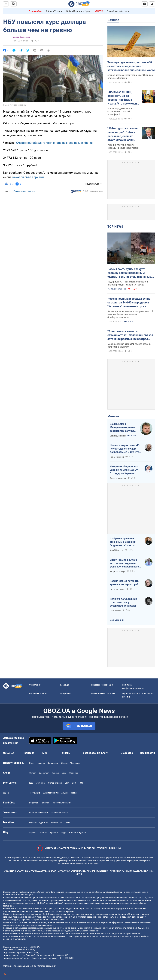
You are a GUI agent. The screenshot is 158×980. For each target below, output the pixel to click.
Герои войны (35, 11)
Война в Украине (54, 11)
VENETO (99, 11)
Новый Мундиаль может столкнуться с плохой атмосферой (120, 111)
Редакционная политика (24, 191)
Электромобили (51, 793)
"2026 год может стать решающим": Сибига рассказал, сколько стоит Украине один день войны (123, 134)
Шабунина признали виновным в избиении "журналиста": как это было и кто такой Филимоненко (123, 542)
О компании (35, 685)
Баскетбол (44, 773)
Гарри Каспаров (117, 589)
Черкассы (75, 763)
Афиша (33, 833)
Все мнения (116, 620)
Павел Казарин (117, 457)
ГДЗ (31, 783)
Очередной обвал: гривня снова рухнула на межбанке (54, 143)
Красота (54, 833)
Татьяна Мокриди (118, 478)
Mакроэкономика (59, 813)
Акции (65, 793)
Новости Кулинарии (61, 803)
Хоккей (55, 773)
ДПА (67, 783)
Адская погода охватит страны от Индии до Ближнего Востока (130, 77)
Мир (45, 753)
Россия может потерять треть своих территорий (124, 583)
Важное (113, 20)
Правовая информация (102, 685)
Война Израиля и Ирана (79, 11)
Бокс (64, 773)
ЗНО (74, 783)
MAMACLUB (57, 823)
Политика (29, 753)
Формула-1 (74, 773)
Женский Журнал (77, 833)
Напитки (45, 803)
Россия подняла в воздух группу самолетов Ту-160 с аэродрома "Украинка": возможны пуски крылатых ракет (129, 303)
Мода (63, 833)
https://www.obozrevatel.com (108, 892)
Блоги (105, 753)
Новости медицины (39, 823)
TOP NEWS (115, 227)
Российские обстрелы (118, 11)
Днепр (64, 763)
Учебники (41, 783)
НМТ (81, 783)
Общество (127, 753)
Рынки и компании (39, 813)
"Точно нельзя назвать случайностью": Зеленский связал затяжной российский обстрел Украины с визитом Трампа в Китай (130, 335)
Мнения (113, 416)
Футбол (33, 773)
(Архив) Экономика (21, 37)
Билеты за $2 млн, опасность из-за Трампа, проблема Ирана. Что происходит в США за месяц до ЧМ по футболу (123, 98)
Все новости (148, 753)
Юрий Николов (117, 550)
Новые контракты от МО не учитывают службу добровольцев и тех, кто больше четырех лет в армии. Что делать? (125, 449)
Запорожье (53, 763)
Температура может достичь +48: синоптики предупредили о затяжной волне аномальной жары (131, 66)
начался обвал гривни (28, 177)
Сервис (74, 793)
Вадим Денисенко (118, 436)
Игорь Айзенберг (117, 572)
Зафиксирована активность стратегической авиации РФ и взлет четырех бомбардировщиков (130, 314)
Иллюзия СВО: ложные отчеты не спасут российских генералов (124, 602)
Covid (67, 823)
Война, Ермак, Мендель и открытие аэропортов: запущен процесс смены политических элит (123, 427)
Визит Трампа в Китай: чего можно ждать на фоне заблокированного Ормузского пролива (124, 563)
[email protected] (39, 958)
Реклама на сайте (38, 693)
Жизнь (66, 753)
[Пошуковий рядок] (152, 4)
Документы (66, 693)
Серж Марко (115, 611)
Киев (32, 763)
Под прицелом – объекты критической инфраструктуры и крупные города (128, 283)
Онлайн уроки (55, 783)
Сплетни (43, 833)
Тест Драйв (35, 793)
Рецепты (33, 803)
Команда (65, 685)
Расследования (91, 753)
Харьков (41, 763)
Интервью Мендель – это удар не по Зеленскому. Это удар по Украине (125, 470)
